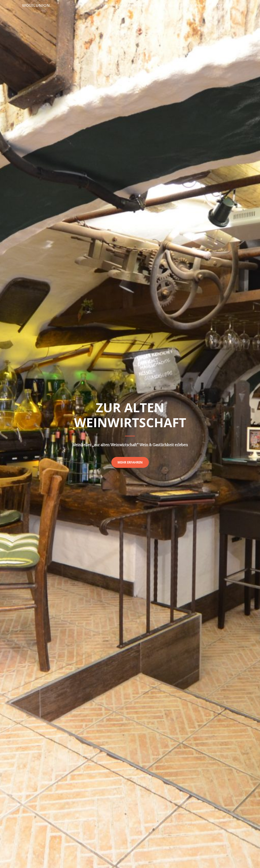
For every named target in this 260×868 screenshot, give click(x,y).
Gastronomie (134, 5)
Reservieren (193, 5)
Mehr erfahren (130, 462)
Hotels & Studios (164, 5)
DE (232, 5)
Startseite (109, 5)
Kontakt (215, 5)
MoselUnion (36, 5)
